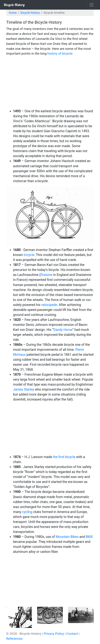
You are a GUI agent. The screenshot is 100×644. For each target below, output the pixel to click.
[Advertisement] (50, 83)
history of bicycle (60, 53)
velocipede (49, 305)
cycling (27, 512)
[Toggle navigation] (92, 5)
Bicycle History (14, 5)
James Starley (24, 389)
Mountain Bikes (67, 537)
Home (13, 13)
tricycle (29, 255)
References (14, 639)
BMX (89, 537)
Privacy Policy (54, 634)
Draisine (46, 275)
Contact (72, 634)
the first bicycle (64, 457)
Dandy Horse (63, 330)
